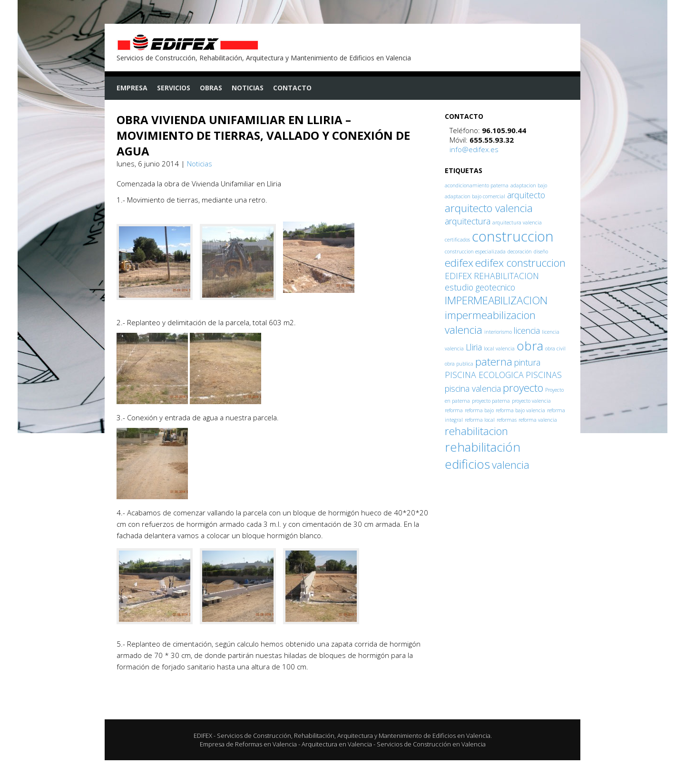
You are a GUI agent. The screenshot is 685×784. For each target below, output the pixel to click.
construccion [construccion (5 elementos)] (513, 236)
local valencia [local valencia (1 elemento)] (499, 348)
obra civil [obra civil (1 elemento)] (555, 348)
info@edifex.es (474, 149)
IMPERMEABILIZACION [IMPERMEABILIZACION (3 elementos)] (496, 300)
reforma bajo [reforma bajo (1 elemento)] (479, 410)
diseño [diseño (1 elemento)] (541, 252)
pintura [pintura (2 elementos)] (527, 362)
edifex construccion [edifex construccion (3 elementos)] (520, 263)
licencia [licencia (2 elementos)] (527, 330)
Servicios (174, 88)
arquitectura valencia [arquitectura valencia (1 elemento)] (517, 223)
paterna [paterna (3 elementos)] (494, 362)
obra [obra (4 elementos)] (530, 346)
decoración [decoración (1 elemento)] (520, 252)
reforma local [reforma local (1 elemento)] (480, 420)
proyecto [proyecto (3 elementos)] (523, 388)
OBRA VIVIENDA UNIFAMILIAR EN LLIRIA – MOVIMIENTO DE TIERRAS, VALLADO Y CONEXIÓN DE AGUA (263, 135)
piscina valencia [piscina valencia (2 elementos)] (473, 388)
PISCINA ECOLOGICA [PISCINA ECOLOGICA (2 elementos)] (484, 375)
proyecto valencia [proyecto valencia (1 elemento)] (531, 401)
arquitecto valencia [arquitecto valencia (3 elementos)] (489, 208)
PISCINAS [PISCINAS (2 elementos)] (544, 375)
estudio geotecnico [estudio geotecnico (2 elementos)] (480, 287)
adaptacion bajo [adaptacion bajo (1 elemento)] (529, 185)
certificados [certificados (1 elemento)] (457, 240)
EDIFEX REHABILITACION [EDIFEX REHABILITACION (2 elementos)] (492, 276)
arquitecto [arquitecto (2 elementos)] (526, 195)
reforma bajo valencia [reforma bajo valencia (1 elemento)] (520, 410)
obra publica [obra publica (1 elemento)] (459, 364)
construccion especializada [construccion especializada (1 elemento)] (475, 252)
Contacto (292, 88)
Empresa (132, 88)
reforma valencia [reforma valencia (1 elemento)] (538, 420)
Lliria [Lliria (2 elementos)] (474, 347)
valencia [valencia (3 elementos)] (511, 465)
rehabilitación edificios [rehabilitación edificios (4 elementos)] (483, 455)
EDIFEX (203, 736)
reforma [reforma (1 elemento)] (454, 410)
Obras (211, 88)
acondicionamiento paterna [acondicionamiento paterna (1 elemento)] (477, 185)
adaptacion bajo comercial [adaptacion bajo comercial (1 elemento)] (475, 196)
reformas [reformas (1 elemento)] (507, 420)
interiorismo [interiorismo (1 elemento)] (498, 332)
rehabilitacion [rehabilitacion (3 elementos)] (476, 431)
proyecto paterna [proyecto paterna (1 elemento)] (491, 401)
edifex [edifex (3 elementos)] (459, 263)
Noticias (248, 88)
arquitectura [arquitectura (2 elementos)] (468, 221)
